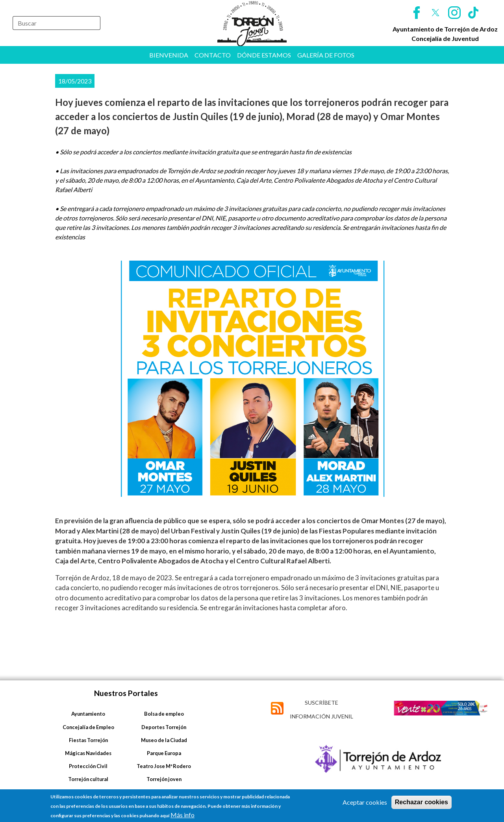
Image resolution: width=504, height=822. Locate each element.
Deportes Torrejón (164, 727)
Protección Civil (88, 766)
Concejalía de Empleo (88, 727)
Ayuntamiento (88, 714)
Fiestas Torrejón (88, 740)
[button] (252, 379)
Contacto (213, 55)
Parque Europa (164, 753)
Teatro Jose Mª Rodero (164, 766)
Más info (183, 815)
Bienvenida (169, 55)
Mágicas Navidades (88, 753)
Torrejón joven (164, 779)
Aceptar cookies (365, 802)
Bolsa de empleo (164, 714)
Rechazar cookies (422, 802)
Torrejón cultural (88, 779)
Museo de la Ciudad (164, 740)
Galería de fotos (326, 55)
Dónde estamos (264, 55)
